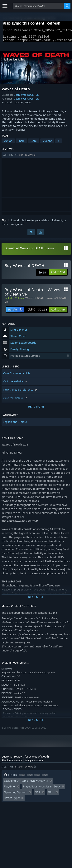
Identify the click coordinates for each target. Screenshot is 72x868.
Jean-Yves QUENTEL (26, 97)
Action (8, 143)
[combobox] (38, 6)
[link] (37, 312)
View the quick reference (20, 392)
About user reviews (12, 762)
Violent (47, 143)
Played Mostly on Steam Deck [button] (42, 789)
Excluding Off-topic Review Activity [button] (26, 783)
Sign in (6, 223)
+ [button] (59, 143)
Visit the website (15, 384)
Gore (34, 143)
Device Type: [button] (12, 800)
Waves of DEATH (35, 300)
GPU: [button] (51, 794)
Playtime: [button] (10, 789)
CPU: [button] (38, 794)
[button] (36, 157)
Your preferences (34, 762)
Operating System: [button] (15, 794)
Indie (22, 143)
